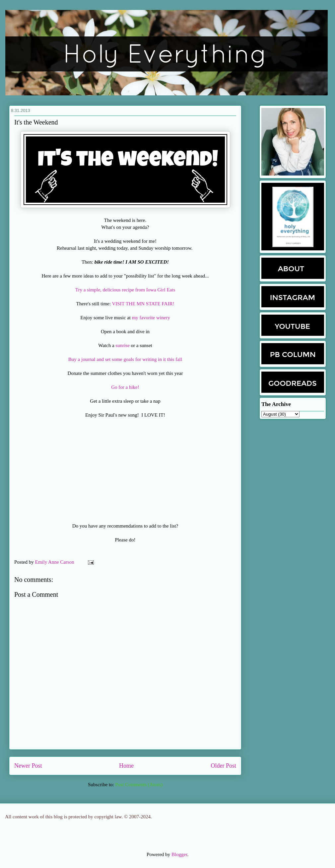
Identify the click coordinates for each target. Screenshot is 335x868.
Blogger (179, 854)
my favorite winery (151, 318)
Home (126, 766)
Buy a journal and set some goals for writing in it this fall (125, 359)
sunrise (123, 345)
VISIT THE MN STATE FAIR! (143, 304)
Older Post (224, 766)
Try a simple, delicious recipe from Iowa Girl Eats (125, 290)
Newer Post (28, 766)
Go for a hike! (125, 387)
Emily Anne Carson (55, 562)
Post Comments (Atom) (139, 785)
